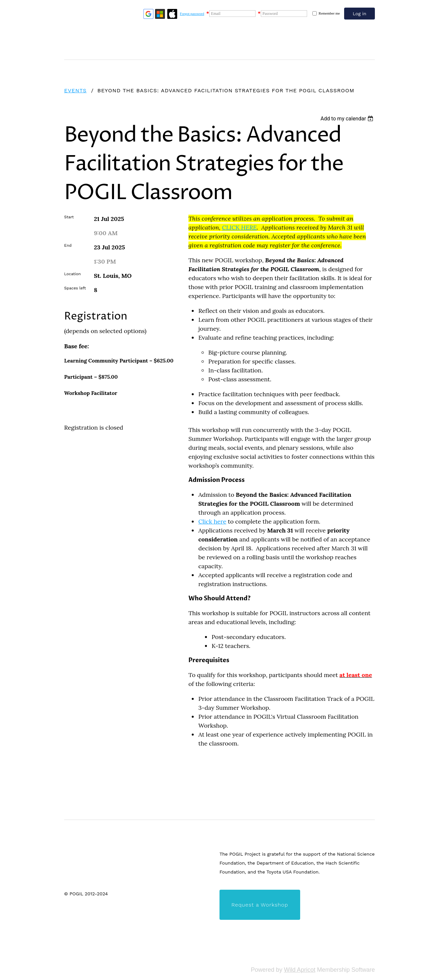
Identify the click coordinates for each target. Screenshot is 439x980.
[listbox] (348, 119)
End (68, 245)
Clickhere (212, 521)
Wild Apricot (300, 970)
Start (69, 217)
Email (216, 14)
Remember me (329, 13)
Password (270, 14)
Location (72, 274)
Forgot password (192, 14)
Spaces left (75, 288)
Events (75, 90)
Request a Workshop (260, 905)
